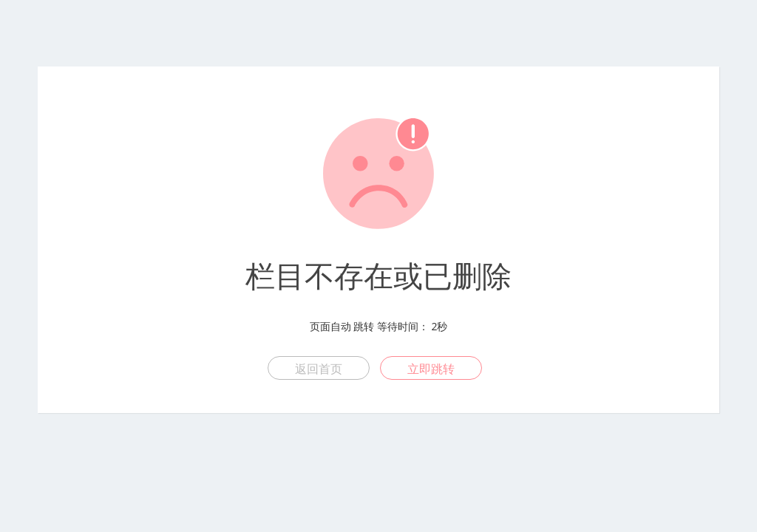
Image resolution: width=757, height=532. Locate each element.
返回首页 (319, 369)
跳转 (364, 326)
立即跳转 (431, 369)
